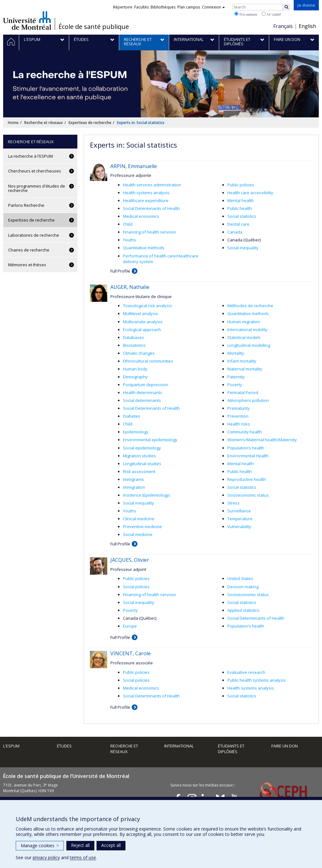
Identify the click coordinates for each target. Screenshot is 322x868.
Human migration (244, 322)
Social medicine (138, 534)
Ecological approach (142, 330)
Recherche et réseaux (44, 123)
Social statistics (242, 216)
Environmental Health (248, 456)
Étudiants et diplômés (231, 749)
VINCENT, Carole (130, 653)
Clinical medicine (139, 519)
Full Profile (120, 271)
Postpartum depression (146, 385)
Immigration (134, 487)
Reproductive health (247, 479)
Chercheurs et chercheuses (35, 171)
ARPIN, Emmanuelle (134, 166)
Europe (130, 626)
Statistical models (244, 337)
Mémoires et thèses (27, 265)
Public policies (241, 185)
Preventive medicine (142, 527)
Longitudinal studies (142, 464)
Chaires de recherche (29, 250)
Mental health (241, 200)
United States (240, 578)
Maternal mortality (245, 369)
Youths (130, 240)
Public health (240, 208)
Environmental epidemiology (150, 440)
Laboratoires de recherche (34, 235)
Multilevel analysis (141, 313)
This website (246, 14)
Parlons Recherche (26, 205)
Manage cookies (40, 845)
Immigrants (133, 479)
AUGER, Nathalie (130, 287)
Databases (133, 337)
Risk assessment (139, 471)
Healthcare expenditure (146, 200)
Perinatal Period (243, 392)
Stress (233, 503)
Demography (135, 377)
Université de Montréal (27, 20)
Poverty (235, 385)
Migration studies (139, 456)
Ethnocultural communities (148, 361)
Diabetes (132, 416)
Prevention (238, 416)
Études (64, 746)
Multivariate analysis (143, 322)
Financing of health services (150, 232)
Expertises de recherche (90, 123)
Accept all (111, 845)
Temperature (240, 519)
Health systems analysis (146, 193)
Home (13, 123)
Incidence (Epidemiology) (146, 495)
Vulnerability (239, 527)
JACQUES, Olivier (130, 560)
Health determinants (143, 392)
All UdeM (271, 14)
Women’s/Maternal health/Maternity (262, 440)
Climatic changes (139, 353)
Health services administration (152, 185)
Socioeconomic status (248, 495)
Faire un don (285, 746)
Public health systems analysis (257, 680)
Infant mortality (242, 361)
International (179, 746)
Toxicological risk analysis (147, 306)
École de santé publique (94, 27)
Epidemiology (136, 432)
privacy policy (46, 857)
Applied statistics (243, 610)
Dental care (238, 224)
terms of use (83, 857)
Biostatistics (134, 345)
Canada (235, 232)
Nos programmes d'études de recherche (37, 188)
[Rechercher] (286, 7)
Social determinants (142, 400)
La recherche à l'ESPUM (31, 156)
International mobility (247, 330)
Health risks (239, 424)
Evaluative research (246, 672)
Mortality (236, 353)
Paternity (236, 377)
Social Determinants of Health (151, 208)
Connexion (213, 7)
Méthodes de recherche (250, 306)
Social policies (136, 587)
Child (128, 224)
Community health (245, 432)
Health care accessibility (250, 193)
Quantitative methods (144, 248)
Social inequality (243, 248)
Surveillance (239, 511)
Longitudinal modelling (249, 345)
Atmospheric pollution (248, 400)
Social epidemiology (142, 448)
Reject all (80, 845)
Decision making (243, 587)
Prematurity (239, 408)
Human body (135, 369)
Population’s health (246, 448)
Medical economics (141, 216)
